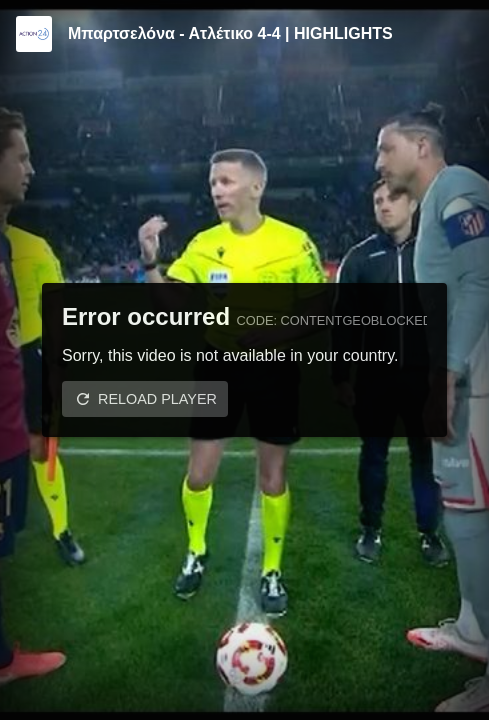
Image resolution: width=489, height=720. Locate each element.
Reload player (157, 399)
